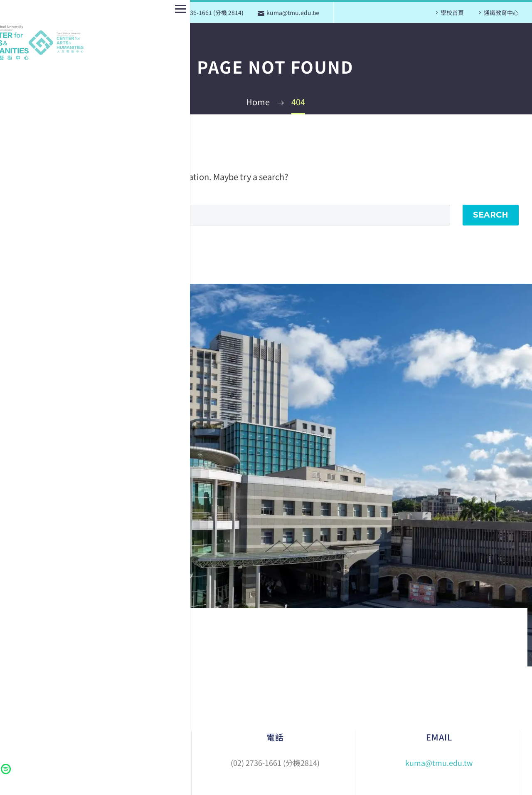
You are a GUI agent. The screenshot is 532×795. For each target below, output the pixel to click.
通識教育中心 (501, 12)
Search (491, 215)
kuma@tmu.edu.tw (293, 12)
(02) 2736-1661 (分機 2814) (207, 12)
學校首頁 (452, 12)
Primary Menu (9, 9)
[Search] (241, 215)
